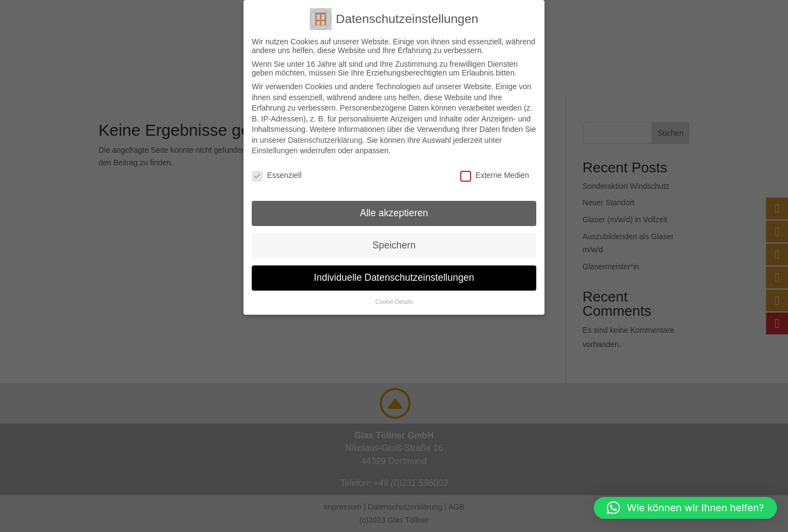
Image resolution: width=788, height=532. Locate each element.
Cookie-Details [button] (394, 302)
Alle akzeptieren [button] (394, 213)
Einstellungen (275, 151)
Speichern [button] (394, 245)
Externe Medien (495, 175)
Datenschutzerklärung (325, 140)
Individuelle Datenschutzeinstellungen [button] (394, 277)
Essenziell (277, 175)
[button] (685, 508)
